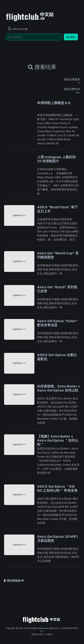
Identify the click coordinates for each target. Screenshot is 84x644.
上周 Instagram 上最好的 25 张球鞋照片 (56, 159)
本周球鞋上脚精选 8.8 (54, 103)
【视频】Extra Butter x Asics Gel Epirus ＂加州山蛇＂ (58, 440)
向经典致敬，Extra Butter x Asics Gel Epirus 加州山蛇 (58, 388)
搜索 (71, 37)
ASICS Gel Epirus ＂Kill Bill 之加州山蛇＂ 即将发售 (57, 488)
